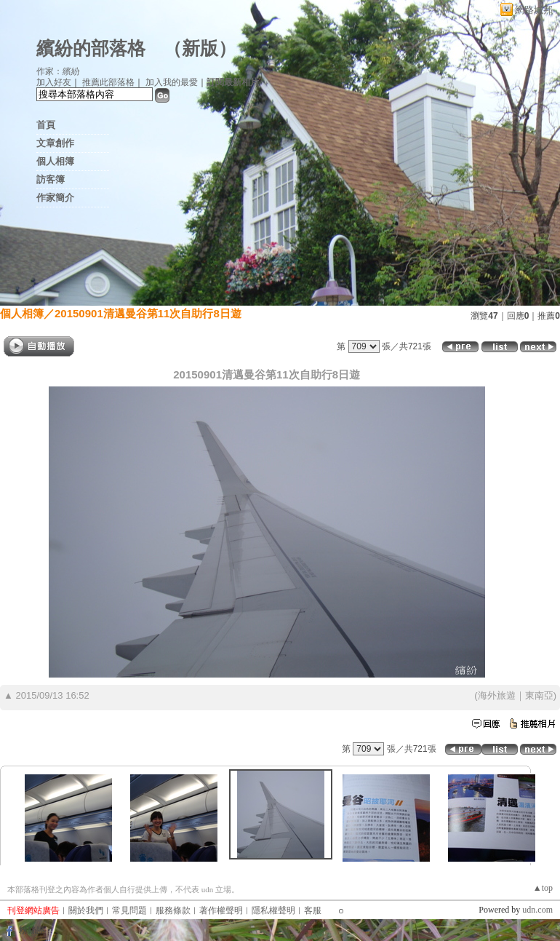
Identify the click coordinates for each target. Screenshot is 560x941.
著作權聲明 (221, 910)
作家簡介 (55, 198)
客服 (313, 910)
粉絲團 (32, 930)
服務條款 (173, 910)
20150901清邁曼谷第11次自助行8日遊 (148, 313)
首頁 (46, 125)
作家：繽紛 (58, 71)
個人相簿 (55, 161)
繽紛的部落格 (91, 48)
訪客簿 (51, 179)
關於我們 (86, 910)
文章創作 (55, 143)
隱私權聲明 (273, 910)
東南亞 (539, 695)
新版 (200, 48)
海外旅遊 (497, 695)
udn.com (537, 910)
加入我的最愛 (172, 82)
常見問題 (129, 910)
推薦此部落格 (108, 82)
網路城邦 (534, 10)
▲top (543, 888)
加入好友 (54, 82)
